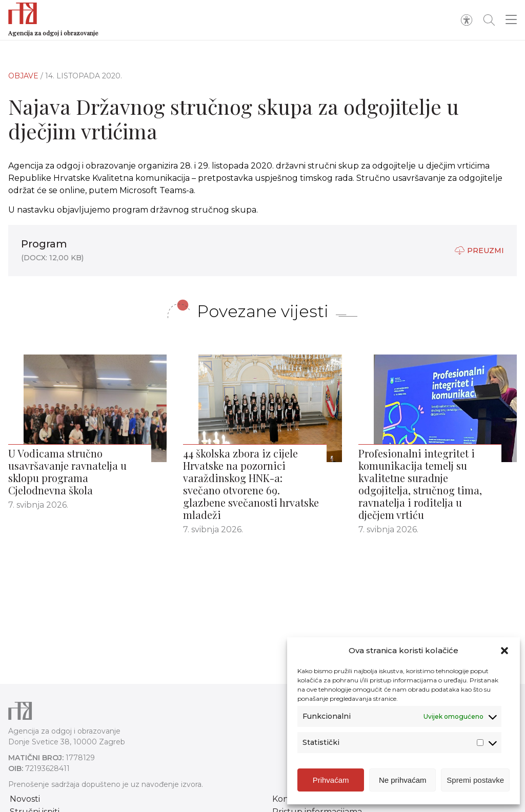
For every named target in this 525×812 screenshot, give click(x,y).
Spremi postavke (475, 780)
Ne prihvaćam (403, 780)
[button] (504, 651)
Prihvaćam (331, 780)
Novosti (25, 799)
